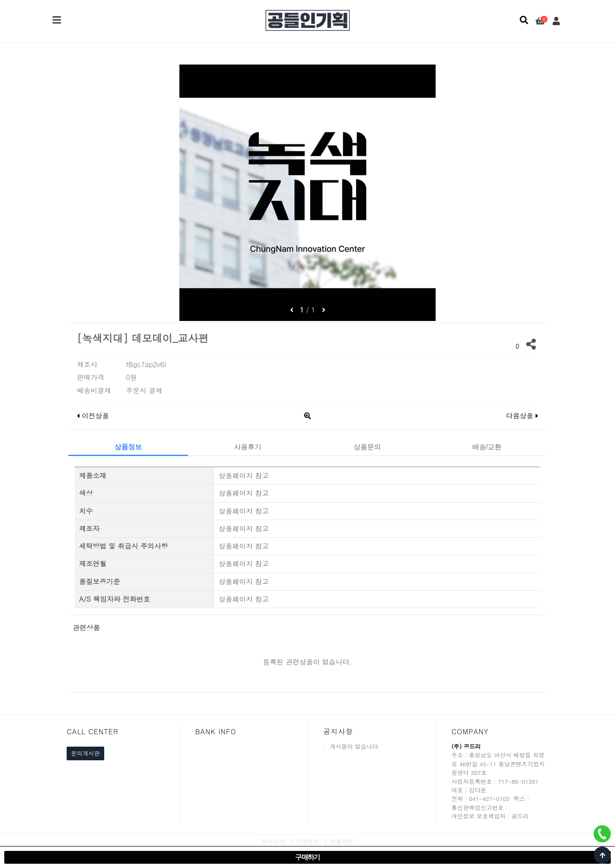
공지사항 (338, 731)
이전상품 (93, 416)
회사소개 (273, 841)
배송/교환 (487, 447)
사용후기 (248, 447)
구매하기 (307, 857)
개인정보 (307, 841)
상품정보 (128, 447)
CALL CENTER (92, 731)
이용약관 (342, 841)
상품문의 (367, 447)
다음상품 (522, 416)
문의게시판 (85, 753)
